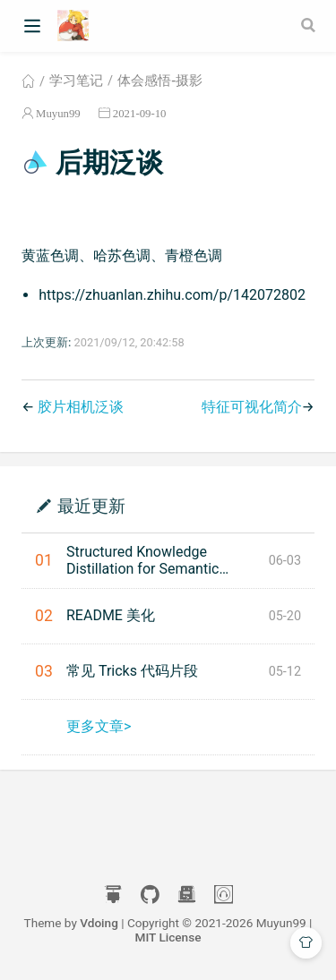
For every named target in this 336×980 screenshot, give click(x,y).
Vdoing (99, 923)
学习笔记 (76, 81)
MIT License (168, 937)
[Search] (310, 25)
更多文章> (99, 726)
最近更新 (91, 505)
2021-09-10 (140, 113)
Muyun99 (58, 113)
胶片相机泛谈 (81, 407)
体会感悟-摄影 (160, 81)
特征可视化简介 (252, 407)
